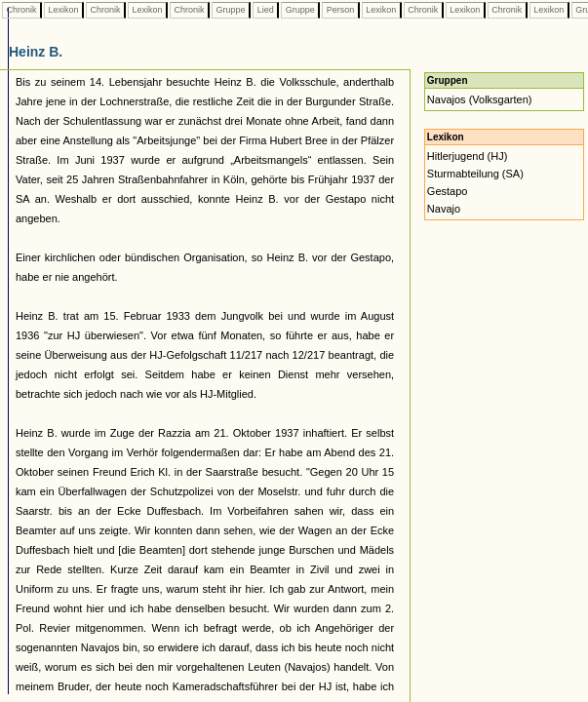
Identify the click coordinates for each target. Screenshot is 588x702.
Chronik (21, 10)
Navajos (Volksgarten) (480, 99)
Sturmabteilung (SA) (475, 174)
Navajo (444, 209)
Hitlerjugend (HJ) (468, 156)
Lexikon (63, 10)
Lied (265, 10)
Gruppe (231, 10)
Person (340, 10)
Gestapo (448, 191)
